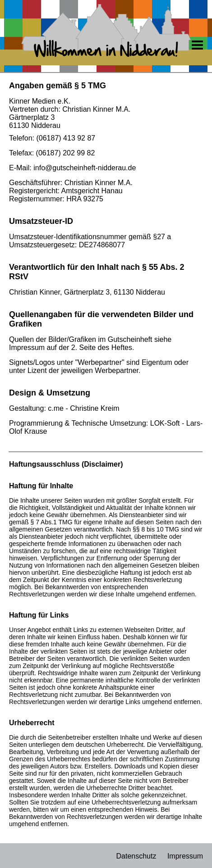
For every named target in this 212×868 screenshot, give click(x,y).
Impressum (185, 856)
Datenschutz (136, 856)
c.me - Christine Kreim (83, 408)
